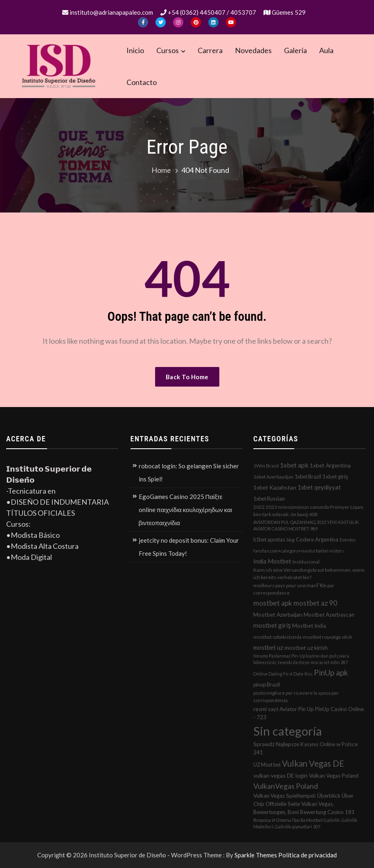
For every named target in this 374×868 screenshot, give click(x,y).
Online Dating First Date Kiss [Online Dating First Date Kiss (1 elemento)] (283, 674)
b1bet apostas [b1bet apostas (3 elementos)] (269, 539)
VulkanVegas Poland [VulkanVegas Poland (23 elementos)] (286, 786)
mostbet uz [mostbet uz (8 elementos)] (268, 647)
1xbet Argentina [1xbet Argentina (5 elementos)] (330, 465)
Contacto (142, 82)
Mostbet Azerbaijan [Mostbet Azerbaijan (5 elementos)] (278, 614)
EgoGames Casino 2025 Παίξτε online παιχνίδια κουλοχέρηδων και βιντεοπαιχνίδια (186, 510)
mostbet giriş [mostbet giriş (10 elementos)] (272, 625)
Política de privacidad (308, 855)
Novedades (253, 50)
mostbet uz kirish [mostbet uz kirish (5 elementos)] (306, 648)
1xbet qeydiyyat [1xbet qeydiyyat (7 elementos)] (319, 487)
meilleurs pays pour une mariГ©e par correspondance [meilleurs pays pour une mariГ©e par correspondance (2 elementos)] (294, 589)
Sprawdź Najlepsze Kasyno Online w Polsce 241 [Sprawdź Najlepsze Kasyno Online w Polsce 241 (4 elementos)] (305, 748)
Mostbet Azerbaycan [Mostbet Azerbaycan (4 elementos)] (329, 615)
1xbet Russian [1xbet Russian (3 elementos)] (269, 499)
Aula (326, 50)
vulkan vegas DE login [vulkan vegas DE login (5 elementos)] (280, 775)
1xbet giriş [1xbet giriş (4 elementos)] (335, 477)
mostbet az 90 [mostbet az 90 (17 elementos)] (315, 603)
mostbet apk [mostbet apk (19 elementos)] (273, 603)
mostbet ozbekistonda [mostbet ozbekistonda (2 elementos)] (277, 637)
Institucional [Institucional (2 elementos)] (306, 562)
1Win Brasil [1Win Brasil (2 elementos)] (266, 466)
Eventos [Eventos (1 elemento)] (348, 540)
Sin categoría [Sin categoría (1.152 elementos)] (288, 731)
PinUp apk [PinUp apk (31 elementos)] (331, 672)
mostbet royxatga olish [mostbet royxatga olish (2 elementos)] (328, 637)
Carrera (210, 50)
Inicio (135, 50)
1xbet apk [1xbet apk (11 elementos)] (294, 465)
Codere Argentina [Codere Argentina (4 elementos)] (317, 539)
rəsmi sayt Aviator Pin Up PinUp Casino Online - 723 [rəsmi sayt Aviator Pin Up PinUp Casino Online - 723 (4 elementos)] (309, 713)
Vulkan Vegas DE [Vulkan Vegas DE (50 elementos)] (313, 763)
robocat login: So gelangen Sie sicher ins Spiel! (189, 472)
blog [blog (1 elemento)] (291, 540)
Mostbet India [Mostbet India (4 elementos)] (309, 626)
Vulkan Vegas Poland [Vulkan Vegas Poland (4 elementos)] (334, 776)
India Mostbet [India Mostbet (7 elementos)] (272, 561)
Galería (295, 50)
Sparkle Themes (256, 855)
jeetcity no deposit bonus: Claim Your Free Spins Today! (189, 547)
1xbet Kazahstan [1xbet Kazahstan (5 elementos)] (275, 487)
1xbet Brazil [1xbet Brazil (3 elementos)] (308, 477)
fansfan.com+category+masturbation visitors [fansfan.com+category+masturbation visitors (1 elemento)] (299, 551)
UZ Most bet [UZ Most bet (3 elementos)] (267, 765)
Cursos (168, 50)
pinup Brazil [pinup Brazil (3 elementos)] (267, 685)
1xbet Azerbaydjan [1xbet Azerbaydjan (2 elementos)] (273, 477)
